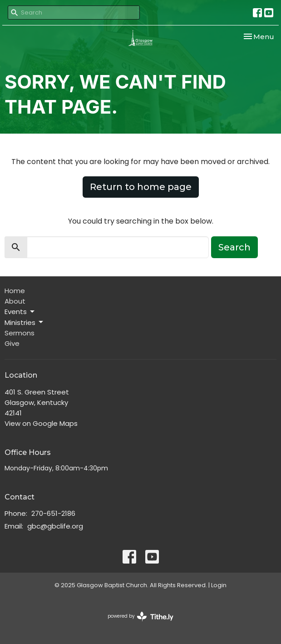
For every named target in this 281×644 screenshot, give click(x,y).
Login (219, 585)
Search (234, 247)
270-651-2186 (53, 513)
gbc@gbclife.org (55, 526)
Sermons (20, 333)
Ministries (25, 322)
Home (15, 291)
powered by (140, 617)
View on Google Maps (41, 423)
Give (12, 343)
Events (20, 312)
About (15, 301)
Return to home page (141, 187)
